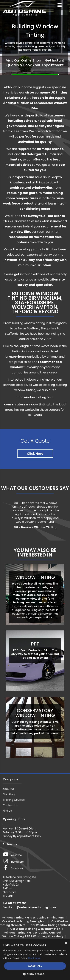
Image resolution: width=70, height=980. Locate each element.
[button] (35, 974)
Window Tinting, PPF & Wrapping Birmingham (33, 918)
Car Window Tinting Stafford (50, 925)
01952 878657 (17, 903)
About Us (9, 789)
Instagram (13, 861)
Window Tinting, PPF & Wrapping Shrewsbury (33, 936)
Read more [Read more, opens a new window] (35, 958)
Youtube (12, 854)
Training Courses (14, 800)
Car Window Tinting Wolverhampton (35, 929)
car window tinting (32, 397)
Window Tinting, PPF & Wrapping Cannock (33, 933)
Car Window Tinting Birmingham (25, 921)
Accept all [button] (35, 966)
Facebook (13, 867)
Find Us (7, 811)
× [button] (66, 943)
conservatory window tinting (26, 404)
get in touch (23, 274)
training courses (24, 602)
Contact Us (10, 805)
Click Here (35, 454)
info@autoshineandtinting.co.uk (34, 907)
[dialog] (35, 960)
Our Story (9, 794)
